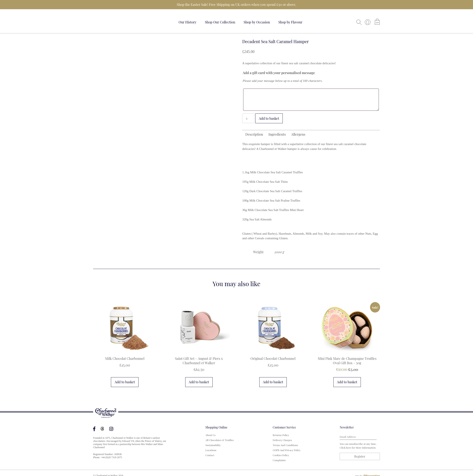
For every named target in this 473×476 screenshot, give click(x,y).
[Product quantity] (248, 118)
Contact (210, 455)
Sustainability (213, 445)
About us (211, 435)
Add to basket (269, 118)
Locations (211, 450)
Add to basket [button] (125, 382)
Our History (188, 22)
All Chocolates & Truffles (220, 440)
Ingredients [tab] (277, 134)
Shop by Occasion (257, 22)
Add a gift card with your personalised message (279, 73)
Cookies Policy (281, 455)
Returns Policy (281, 435)
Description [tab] (254, 134)
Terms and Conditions (285, 445)
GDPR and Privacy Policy (287, 450)
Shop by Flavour (290, 22)
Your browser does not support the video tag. (109, 21)
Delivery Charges (282, 440)
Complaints (279, 460)
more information (366, 448)
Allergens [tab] (298, 134)
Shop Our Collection (220, 22)
